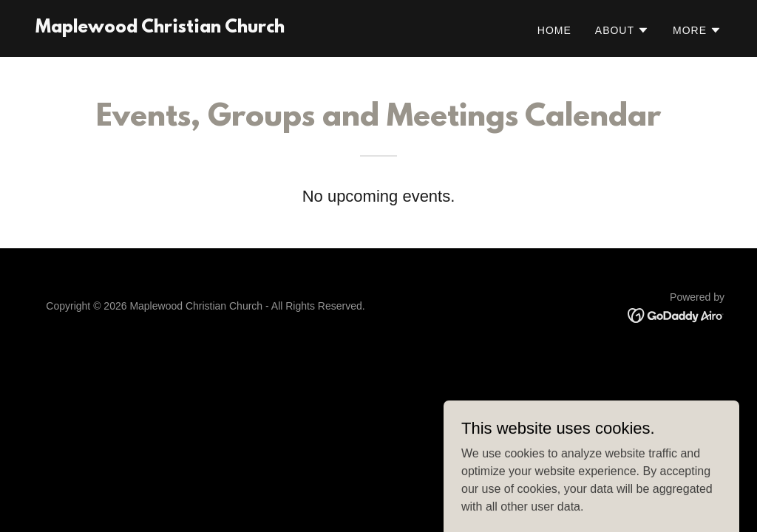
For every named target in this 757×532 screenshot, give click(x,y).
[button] (622, 30)
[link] (160, 28)
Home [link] (554, 30)
